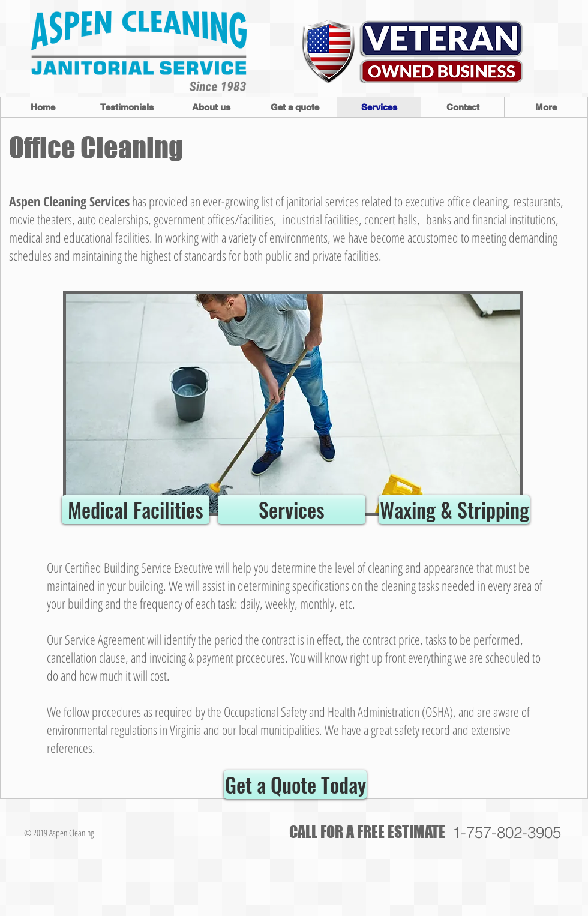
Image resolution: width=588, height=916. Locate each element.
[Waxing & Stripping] (454, 510)
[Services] (292, 510)
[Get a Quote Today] (295, 785)
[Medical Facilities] (136, 510)
